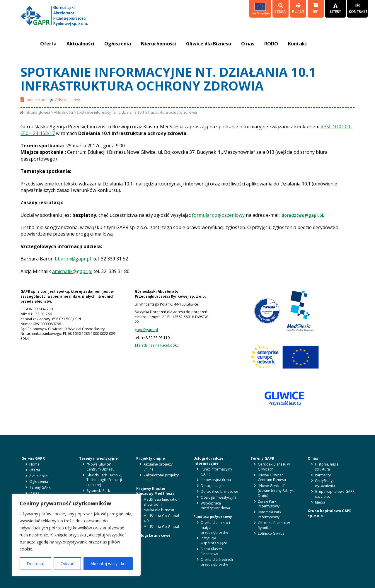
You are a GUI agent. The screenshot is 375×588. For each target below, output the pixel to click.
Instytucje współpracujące (214, 541)
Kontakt (298, 44)
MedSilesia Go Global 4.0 (161, 518)
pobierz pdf (34, 99)
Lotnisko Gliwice (271, 533)
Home (34, 464)
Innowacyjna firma (216, 480)
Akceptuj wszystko (108, 564)
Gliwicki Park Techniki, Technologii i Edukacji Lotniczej (104, 480)
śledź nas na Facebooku (159, 345)
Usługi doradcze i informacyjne (209, 461)
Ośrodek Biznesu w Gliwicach (274, 467)
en (302, 11)
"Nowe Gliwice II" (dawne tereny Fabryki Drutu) (276, 491)
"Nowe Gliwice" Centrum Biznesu (100, 467)
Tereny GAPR (40, 487)
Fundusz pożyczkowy (213, 517)
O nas (248, 44)
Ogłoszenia (118, 44)
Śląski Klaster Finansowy (212, 551)
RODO (271, 44)
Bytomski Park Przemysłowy (98, 493)
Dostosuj (35, 564)
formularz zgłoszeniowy (218, 215)
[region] (76, 535)
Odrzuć (67, 564)
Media (320, 502)
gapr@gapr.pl (146, 330)
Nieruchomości (158, 44)
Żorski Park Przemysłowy (269, 504)
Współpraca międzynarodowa (215, 506)
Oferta (48, 44)
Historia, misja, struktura (327, 467)
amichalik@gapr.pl (72, 271)
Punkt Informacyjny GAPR (216, 472)
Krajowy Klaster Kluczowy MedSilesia (155, 491)
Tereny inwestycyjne (98, 458)
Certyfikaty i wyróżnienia (325, 483)
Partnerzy (323, 475)
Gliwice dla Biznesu (209, 44)
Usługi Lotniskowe (153, 535)
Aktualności (80, 44)
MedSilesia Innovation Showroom (162, 502)
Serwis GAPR (33, 458)
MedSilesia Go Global (161, 527)
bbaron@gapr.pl (73, 259)
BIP (316, 8)
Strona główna (38, 112)
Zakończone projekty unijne (161, 478)
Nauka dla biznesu (159, 510)
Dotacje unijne (213, 486)
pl (295, 11)
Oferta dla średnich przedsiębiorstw (217, 562)
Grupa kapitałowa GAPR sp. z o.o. (335, 494)
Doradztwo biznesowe (219, 491)
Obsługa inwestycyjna (219, 497)
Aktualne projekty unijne (158, 467)
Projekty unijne (151, 458)
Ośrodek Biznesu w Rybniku (274, 525)
